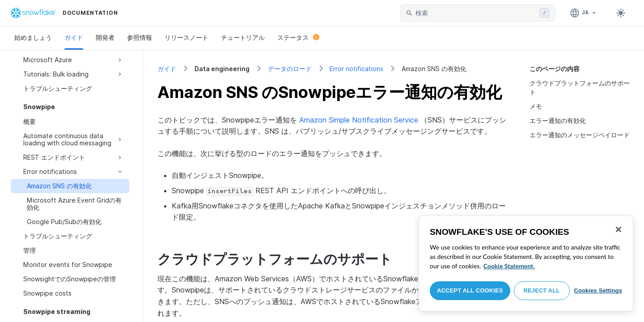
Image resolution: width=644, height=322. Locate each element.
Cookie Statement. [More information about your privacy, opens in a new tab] (509, 266)
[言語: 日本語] (583, 13)
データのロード (290, 69)
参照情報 (140, 37)
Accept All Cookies (470, 290)
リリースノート (186, 37)
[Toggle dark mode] (621, 13)
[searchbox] (476, 13)
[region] (526, 263)
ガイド (74, 37)
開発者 (105, 37)
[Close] (619, 229)
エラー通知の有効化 (558, 121)
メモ (536, 106)
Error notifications (356, 69)
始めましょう (33, 37)
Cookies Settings (598, 290)
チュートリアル (243, 37)
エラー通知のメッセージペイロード (580, 135)
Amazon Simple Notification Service (359, 120)
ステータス (298, 37)
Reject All (542, 290)
